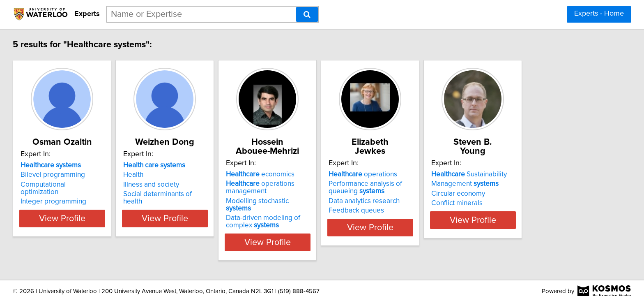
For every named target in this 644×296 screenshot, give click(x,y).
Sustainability (552, 174)
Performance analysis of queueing (428, 187)
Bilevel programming (54, 184)
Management (548, 184)
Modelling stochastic (313, 201)
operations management (302, 187)
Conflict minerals (540, 203)
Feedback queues (419, 210)
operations (426, 174)
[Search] (307, 14)
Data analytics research (427, 201)
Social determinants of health (190, 203)
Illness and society (173, 194)
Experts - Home (599, 14)
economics (302, 174)
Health (155, 184)
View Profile (74, 235)
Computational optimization (64, 194)
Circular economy (542, 194)
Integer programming (55, 203)
